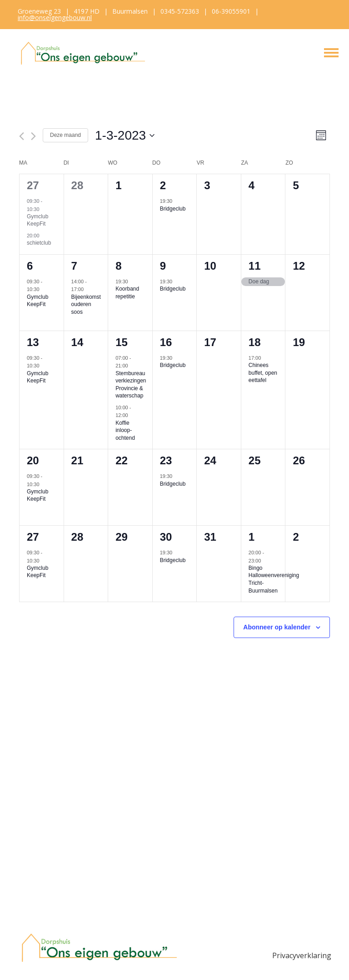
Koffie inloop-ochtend (125, 430)
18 (255, 342)
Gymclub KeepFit (37, 220)
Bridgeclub (173, 209)
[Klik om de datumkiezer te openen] (125, 136)
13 (33, 342)
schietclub (39, 243)
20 (33, 460)
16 (166, 342)
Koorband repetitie (127, 293)
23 (166, 460)
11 (255, 266)
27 (33, 185)
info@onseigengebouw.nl (55, 18)
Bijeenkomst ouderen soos (86, 304)
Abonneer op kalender (277, 627)
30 (166, 537)
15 (122, 342)
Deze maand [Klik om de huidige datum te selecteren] (65, 135)
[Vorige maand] (22, 136)
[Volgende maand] (33, 136)
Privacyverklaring (302, 955)
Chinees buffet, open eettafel (263, 373)
